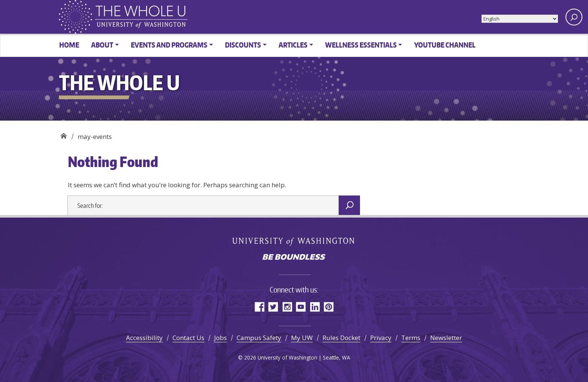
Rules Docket (341, 338)
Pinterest (329, 307)
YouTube (301, 307)
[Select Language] (520, 19)
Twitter (273, 307)
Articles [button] (293, 45)
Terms (411, 338)
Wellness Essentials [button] (361, 45)
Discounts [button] (243, 45)
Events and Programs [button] (169, 45)
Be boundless (294, 258)
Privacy (381, 338)
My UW (302, 338)
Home (69, 45)
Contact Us (188, 338)
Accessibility (144, 338)
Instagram (287, 307)
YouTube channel (445, 45)
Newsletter (446, 338)
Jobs (220, 338)
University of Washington (294, 241)
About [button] (102, 45)
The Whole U (64, 134)
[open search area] (574, 17)
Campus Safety (259, 338)
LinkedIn (315, 307)
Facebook (259, 307)
